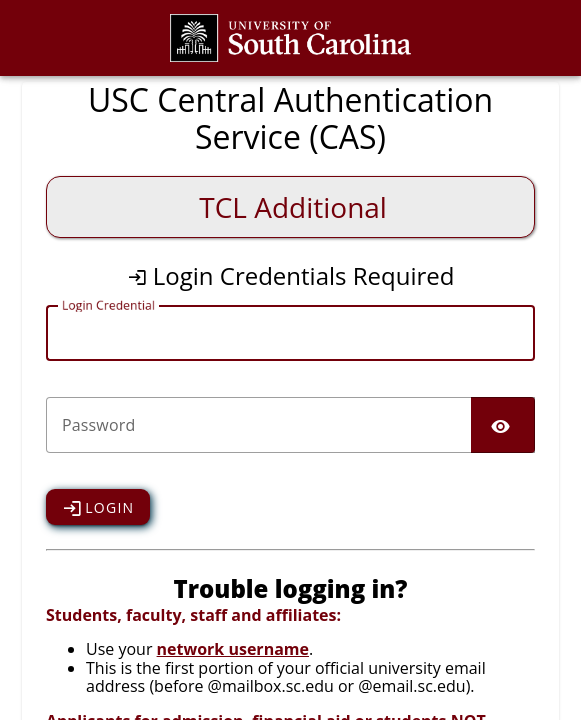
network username (233, 649)
